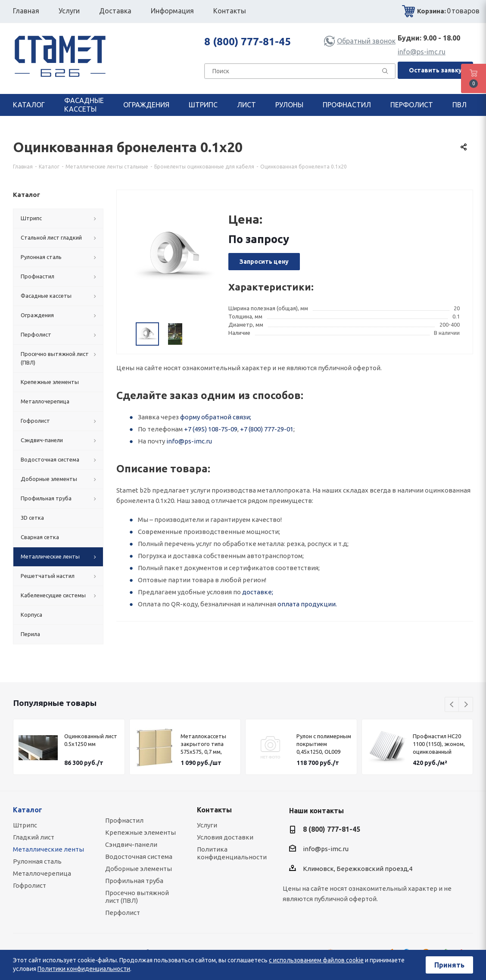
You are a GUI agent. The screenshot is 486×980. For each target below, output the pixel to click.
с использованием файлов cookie (316, 960)
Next (466, 705)
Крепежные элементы (140, 832)
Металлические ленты (48, 849)
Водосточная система (139, 857)
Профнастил (124, 820)
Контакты (214, 810)
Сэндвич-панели (131, 844)
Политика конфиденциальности (232, 853)
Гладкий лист (34, 837)
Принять (449, 965)
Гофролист (30, 885)
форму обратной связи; (216, 417)
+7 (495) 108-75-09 (211, 429)
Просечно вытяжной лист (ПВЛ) (137, 897)
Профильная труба (134, 881)
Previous (452, 705)
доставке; (258, 592)
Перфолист (123, 913)
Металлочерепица (42, 873)
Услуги (207, 825)
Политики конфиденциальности (84, 969)
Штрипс (25, 825)
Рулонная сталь (37, 861)
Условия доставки (225, 837)
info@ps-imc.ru (422, 52)
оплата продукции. (307, 604)
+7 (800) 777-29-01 (267, 429)
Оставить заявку (435, 70)
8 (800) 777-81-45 (248, 42)
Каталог (28, 810)
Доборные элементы (139, 869)
